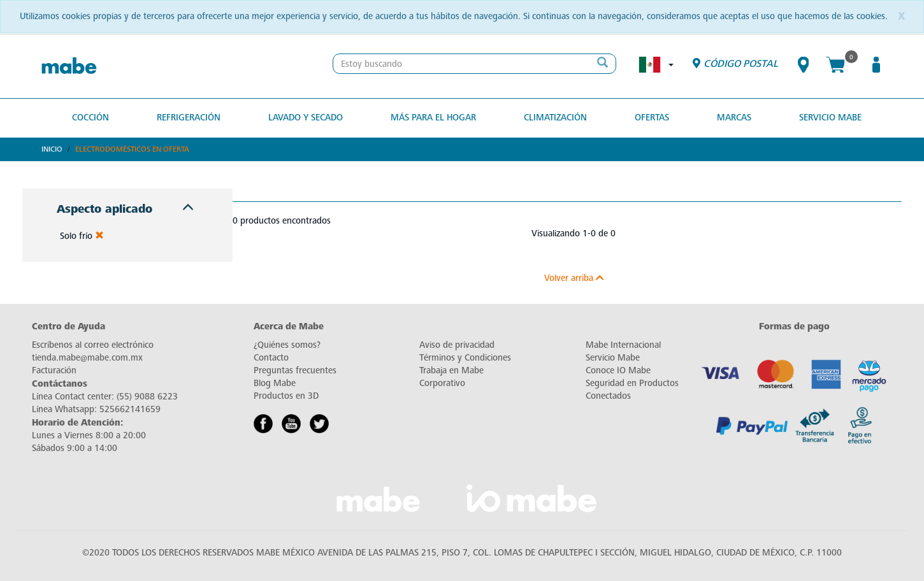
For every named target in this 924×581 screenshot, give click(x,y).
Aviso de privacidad (457, 345)
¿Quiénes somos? (287, 345)
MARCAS (734, 118)
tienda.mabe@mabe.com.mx (87, 358)
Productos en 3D (286, 396)
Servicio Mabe (830, 118)
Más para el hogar (433, 118)
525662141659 (130, 409)
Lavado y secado (306, 118)
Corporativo (442, 383)
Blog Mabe (275, 383)
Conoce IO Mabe (618, 370)
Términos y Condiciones (465, 358)
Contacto (271, 358)
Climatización (555, 118)
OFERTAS (652, 118)
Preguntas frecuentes (295, 370)
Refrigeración (189, 118)
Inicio (52, 149)
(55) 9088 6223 (147, 397)
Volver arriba (574, 278)
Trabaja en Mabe (451, 370)
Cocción (90, 118)
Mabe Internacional (623, 345)
